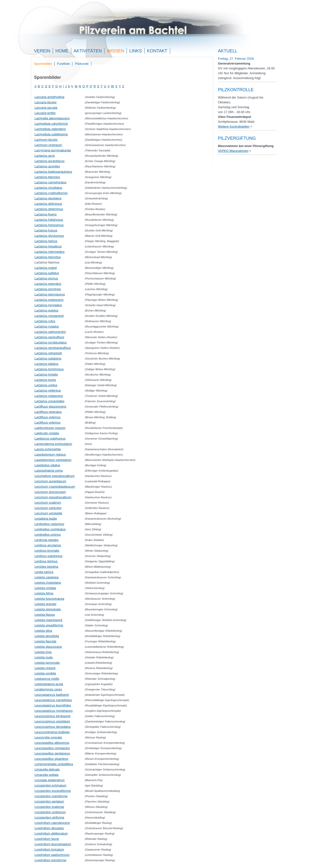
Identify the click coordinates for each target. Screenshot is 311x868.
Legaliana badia (46, 519)
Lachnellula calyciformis (51, 124)
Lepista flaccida (45, 641)
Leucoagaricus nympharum (54, 711)
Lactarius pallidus (47, 273)
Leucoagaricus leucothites (53, 705)
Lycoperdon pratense (49, 807)
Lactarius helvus (46, 241)
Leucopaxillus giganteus (51, 759)
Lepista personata (47, 663)
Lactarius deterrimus (49, 209)
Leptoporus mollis (47, 679)
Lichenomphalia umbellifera (54, 764)
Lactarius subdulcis (48, 358)
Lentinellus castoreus (49, 524)
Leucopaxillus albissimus (52, 743)
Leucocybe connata (48, 737)
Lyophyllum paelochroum (52, 855)
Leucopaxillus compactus (52, 748)
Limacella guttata (46, 775)
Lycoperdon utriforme (49, 817)
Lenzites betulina (46, 567)
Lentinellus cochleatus (50, 529)
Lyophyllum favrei (47, 839)
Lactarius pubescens (49, 300)
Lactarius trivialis (46, 374)
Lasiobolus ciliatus (47, 465)
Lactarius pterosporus (50, 294)
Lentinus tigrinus (46, 561)
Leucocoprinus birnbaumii (52, 716)
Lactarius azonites (47, 166)
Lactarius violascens (49, 396)
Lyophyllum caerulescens (52, 823)
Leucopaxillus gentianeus (52, 753)
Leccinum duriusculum (50, 492)
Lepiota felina (44, 593)
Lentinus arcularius (48, 545)
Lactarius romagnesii (49, 316)
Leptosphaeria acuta (49, 684)
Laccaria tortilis (45, 113)
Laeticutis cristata (47, 433)
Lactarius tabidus (46, 364)
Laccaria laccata (46, 108)
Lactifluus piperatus (48, 412)
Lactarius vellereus (48, 390)
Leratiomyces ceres (48, 689)
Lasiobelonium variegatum (53, 460)
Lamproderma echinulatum (53, 444)
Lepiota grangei (45, 604)
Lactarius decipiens (48, 198)
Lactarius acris (45, 156)
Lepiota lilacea (45, 615)
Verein (42, 51)
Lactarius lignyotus (48, 257)
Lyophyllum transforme (50, 860)
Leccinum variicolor (48, 508)
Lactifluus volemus (48, 417)
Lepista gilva (43, 631)
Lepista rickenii (45, 668)
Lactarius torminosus (49, 369)
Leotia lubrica (44, 572)
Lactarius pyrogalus (48, 305)
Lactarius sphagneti (48, 353)
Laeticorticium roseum (50, 428)
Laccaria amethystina (49, 97)
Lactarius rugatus (47, 326)
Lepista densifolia (47, 636)
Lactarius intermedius (50, 252)
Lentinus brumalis (47, 551)
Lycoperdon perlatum (49, 801)
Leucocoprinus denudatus (53, 727)
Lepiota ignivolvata (48, 609)
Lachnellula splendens (50, 129)
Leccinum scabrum (48, 503)
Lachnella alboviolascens (52, 118)
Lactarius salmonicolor (50, 332)
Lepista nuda (43, 657)
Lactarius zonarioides (49, 401)
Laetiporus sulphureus (50, 438)
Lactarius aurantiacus (50, 161)
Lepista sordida (45, 673)
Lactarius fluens (46, 214)
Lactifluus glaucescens (50, 406)
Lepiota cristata (45, 588)
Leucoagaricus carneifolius (53, 700)
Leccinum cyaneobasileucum (55, 487)
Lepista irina (43, 652)
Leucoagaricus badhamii (52, 695)
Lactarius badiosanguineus (53, 172)
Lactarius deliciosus (48, 204)
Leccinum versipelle (48, 513)
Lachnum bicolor (46, 140)
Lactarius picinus (46, 278)
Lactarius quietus (46, 310)
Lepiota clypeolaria (48, 583)
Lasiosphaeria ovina (49, 471)
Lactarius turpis (45, 380)
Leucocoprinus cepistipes (52, 721)
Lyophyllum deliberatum (51, 833)
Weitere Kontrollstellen (234, 127)
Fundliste (64, 64)
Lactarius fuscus (46, 230)
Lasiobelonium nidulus (50, 454)
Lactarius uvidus (46, 385)
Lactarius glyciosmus (49, 236)
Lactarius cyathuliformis (51, 193)
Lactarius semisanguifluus (53, 348)
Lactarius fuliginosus (49, 220)
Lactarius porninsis (48, 289)
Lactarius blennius (47, 177)
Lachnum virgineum (48, 145)
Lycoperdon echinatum (50, 785)
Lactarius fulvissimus (49, 225)
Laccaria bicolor (46, 102)
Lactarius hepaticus (48, 246)
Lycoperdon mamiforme (51, 796)
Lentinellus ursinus (48, 535)
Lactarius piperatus (48, 284)
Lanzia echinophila (48, 449)
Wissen (116, 51)
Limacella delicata (47, 769)
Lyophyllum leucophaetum (53, 844)
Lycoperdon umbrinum (50, 812)
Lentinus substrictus (48, 556)
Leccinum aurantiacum (50, 481)
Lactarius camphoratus (51, 182)
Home (62, 51)
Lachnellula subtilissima (51, 134)
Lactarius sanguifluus (49, 337)
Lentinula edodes (47, 540)
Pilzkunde (82, 64)
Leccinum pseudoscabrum (53, 497)
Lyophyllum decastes (49, 828)
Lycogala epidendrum (50, 780)
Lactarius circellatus (48, 188)
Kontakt (157, 51)
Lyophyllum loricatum (49, 849)
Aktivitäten (88, 51)
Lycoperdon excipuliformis (53, 791)
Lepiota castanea (47, 577)
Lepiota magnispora (48, 620)
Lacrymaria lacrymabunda (53, 150)
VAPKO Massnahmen (233, 151)
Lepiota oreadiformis (49, 625)
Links (136, 51)
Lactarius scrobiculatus (51, 342)
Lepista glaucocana (48, 647)
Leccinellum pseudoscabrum (55, 476)
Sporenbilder (43, 64)
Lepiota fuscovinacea (49, 599)
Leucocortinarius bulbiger (52, 732)
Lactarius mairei (46, 268)
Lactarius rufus (45, 321)
